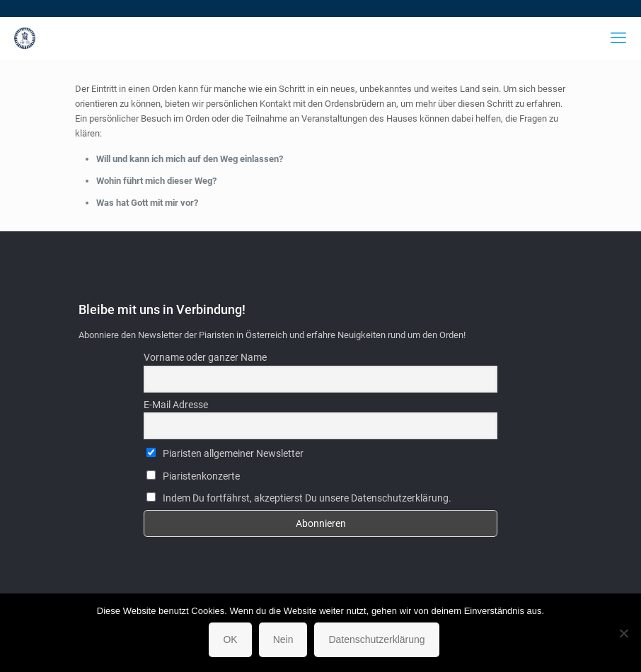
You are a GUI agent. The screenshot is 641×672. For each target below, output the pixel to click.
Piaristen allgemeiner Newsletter (225, 453)
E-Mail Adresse (176, 405)
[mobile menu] (618, 38)
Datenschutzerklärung (376, 639)
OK (230, 639)
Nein (283, 639)
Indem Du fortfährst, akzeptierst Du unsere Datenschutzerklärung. (299, 498)
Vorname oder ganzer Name (205, 357)
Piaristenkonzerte (193, 476)
